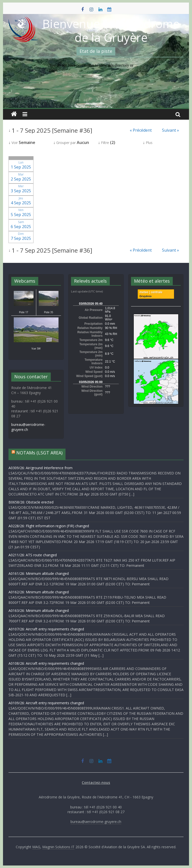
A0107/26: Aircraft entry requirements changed (46, 629)
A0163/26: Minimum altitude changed (39, 611)
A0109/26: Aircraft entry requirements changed (46, 703)
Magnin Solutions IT (58, 847)
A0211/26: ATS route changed (33, 555)
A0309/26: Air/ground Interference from (40, 468)
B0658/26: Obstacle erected (31, 502)
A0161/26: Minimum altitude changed (39, 573)
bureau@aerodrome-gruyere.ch (96, 822)
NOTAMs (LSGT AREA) (39, 453)
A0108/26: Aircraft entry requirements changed (46, 663)
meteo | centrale (151, 292)
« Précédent (141, 130)
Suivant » (170, 130)
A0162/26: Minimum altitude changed (39, 592)
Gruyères (145, 296)
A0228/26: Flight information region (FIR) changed (49, 526)
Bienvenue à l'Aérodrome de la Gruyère (111, 30)
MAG (36, 847)
